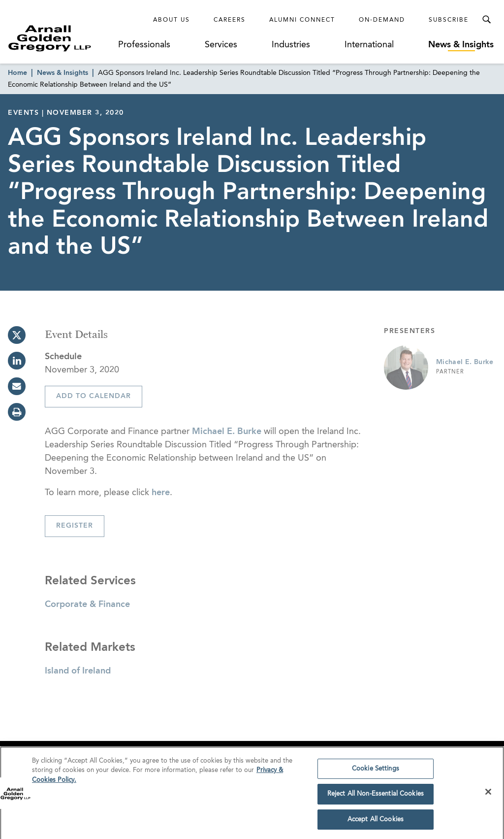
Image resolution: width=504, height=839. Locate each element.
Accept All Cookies (376, 823)
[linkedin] (17, 361)
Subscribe (449, 20)
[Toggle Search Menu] (486, 20)
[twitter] (17, 335)
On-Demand (382, 20)
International (369, 45)
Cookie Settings (376, 772)
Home (17, 73)
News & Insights (461, 45)
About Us (172, 20)
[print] (17, 412)
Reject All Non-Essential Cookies (376, 797)
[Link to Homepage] (62, 38)
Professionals (144, 45)
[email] (17, 386)
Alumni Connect (302, 20)
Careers (230, 20)
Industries (291, 45)
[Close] (488, 795)
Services (221, 45)
